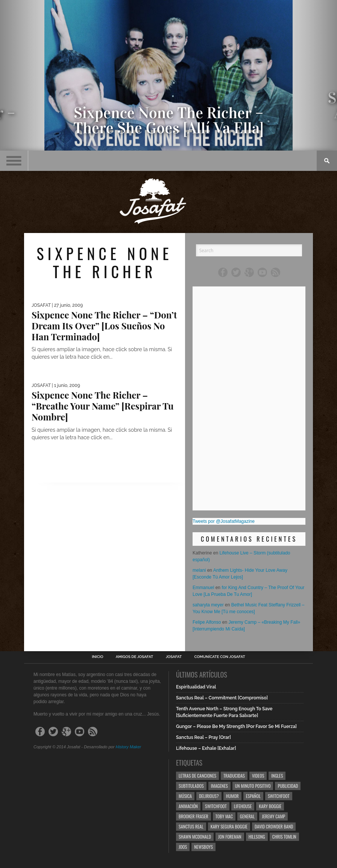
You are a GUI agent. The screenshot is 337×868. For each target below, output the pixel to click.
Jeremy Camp (273, 816)
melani (199, 570)
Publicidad (288, 786)
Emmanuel (203, 588)
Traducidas (234, 776)
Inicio (97, 657)
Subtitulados (191, 786)
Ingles (277, 776)
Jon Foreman (230, 837)
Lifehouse (243, 806)
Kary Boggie (270, 806)
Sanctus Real (191, 826)
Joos (183, 847)
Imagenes (219, 786)
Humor (232, 796)
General (247, 816)
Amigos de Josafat (134, 657)
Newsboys (203, 847)
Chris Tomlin (284, 837)
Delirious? (209, 796)
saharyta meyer (208, 605)
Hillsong (257, 837)
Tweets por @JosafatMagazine (224, 521)
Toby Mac (224, 816)
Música (185, 796)
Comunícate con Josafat (220, 657)
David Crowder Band (274, 826)
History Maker (128, 747)
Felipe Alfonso (207, 622)
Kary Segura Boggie (229, 826)
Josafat (174, 657)
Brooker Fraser (194, 816)
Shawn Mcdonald (195, 837)
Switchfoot (279, 796)
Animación (188, 806)
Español (253, 796)
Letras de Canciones (197, 776)
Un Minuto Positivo (253, 786)
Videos (258, 776)
